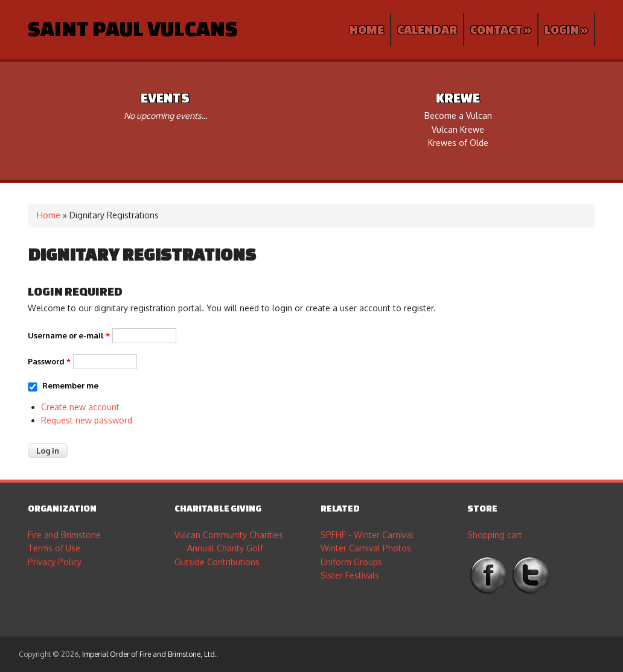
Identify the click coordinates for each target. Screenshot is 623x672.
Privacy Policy (55, 562)
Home (367, 29)
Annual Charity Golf (225, 548)
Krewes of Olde (458, 143)
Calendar (427, 29)
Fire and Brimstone (64, 535)
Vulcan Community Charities (229, 535)
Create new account (80, 407)
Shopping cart (495, 535)
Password (49, 361)
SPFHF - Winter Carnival (367, 535)
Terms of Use (54, 548)
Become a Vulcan (458, 116)
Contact (501, 29)
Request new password (87, 420)
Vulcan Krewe (458, 129)
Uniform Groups (351, 562)
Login (566, 29)
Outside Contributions (217, 562)
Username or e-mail (69, 335)
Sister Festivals (350, 575)
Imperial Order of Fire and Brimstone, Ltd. (149, 654)
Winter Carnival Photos (366, 548)
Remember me (70, 385)
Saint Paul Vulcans (133, 28)
